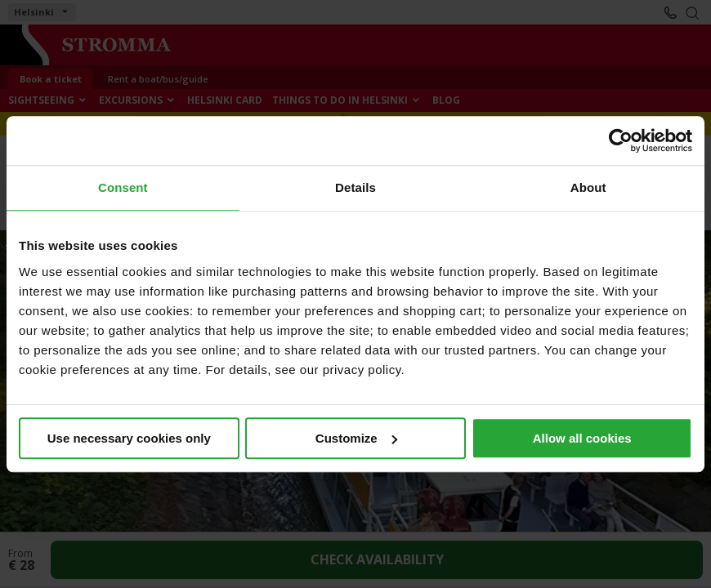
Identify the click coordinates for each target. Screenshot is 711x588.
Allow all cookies (582, 438)
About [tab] (588, 187)
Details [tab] (355, 187)
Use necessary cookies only (129, 438)
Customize (356, 438)
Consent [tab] (123, 187)
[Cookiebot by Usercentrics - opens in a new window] (621, 140)
